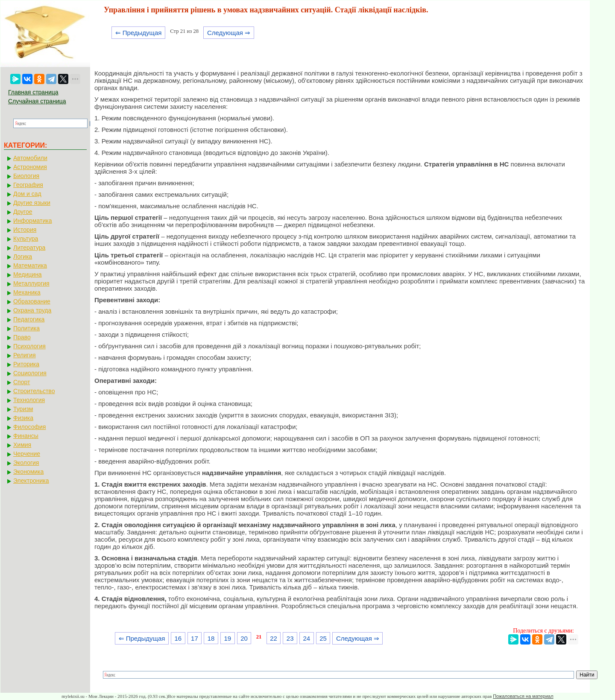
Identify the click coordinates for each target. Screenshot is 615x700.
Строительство (34, 391)
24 (307, 638)
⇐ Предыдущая (139, 33)
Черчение (27, 454)
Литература (29, 248)
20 (244, 638)
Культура (26, 239)
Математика (30, 265)
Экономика (28, 472)
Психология (29, 346)
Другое (23, 212)
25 (323, 638)
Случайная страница (37, 101)
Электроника (31, 481)
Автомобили (30, 158)
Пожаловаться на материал (523, 696)
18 (211, 638)
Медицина (28, 274)
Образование (32, 301)
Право (22, 337)
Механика (27, 292)
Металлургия (31, 283)
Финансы (26, 436)
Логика (23, 257)
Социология (30, 373)
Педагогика (29, 319)
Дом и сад (27, 194)
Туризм (23, 409)
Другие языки (32, 203)
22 (274, 638)
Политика (26, 328)
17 (195, 638)
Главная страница (33, 92)
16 (178, 638)
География (28, 185)
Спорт (22, 382)
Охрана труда (32, 310)
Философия (29, 427)
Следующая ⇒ (229, 33)
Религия (25, 355)
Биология (26, 176)
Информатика (32, 221)
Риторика (26, 364)
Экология (26, 463)
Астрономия (30, 167)
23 (290, 638)
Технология (29, 400)
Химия (22, 445)
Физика (23, 418)
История (25, 230)
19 (227, 638)
